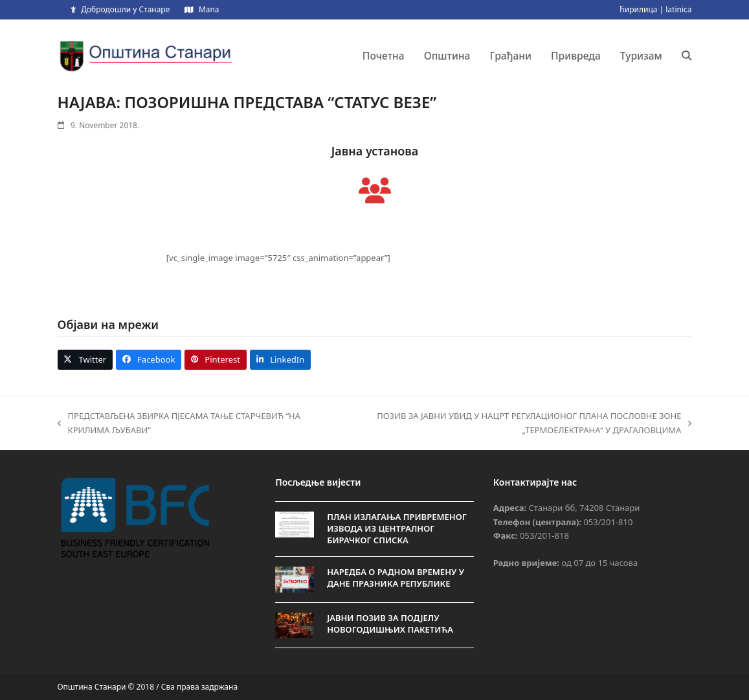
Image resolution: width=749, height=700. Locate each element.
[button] (687, 56)
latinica (678, 9)
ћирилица (638, 9)
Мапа (209, 9)
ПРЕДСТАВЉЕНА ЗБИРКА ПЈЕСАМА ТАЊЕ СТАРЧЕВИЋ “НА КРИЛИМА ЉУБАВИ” (179, 423)
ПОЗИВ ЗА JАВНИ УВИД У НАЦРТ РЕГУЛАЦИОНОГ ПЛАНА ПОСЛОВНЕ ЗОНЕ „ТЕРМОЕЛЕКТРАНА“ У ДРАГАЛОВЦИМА (508, 423)
